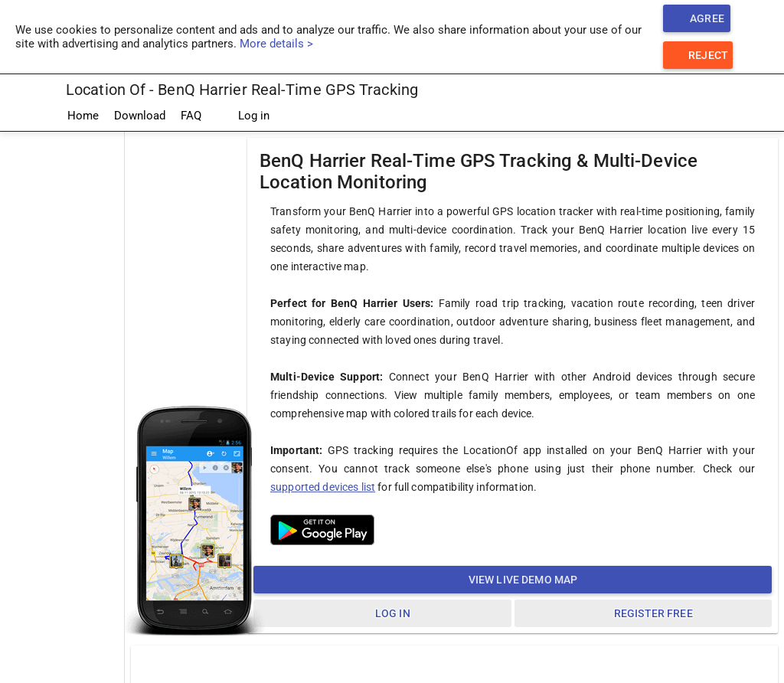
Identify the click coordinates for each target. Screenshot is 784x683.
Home (83, 116)
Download (140, 116)
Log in (243, 116)
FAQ (191, 116)
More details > (276, 44)
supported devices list (323, 487)
